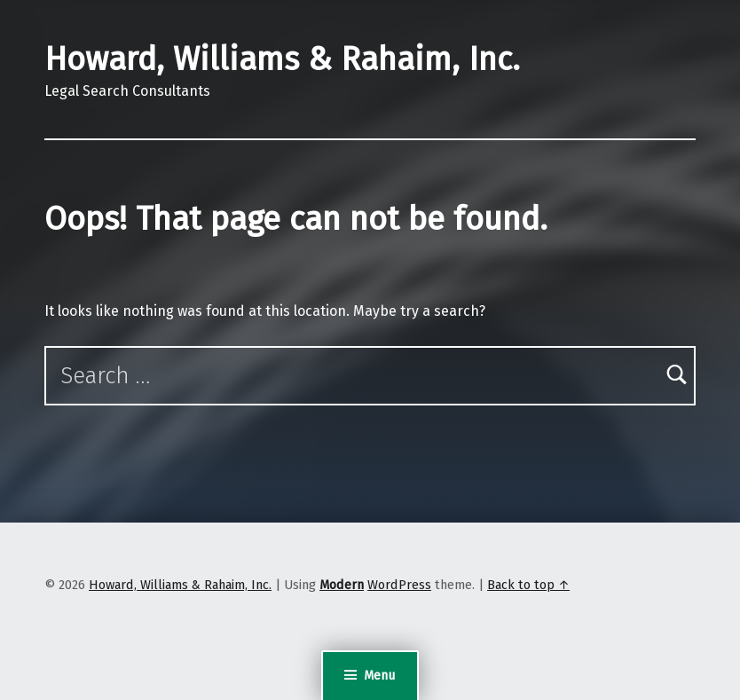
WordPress (399, 585)
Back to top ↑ (528, 585)
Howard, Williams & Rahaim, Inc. (282, 59)
